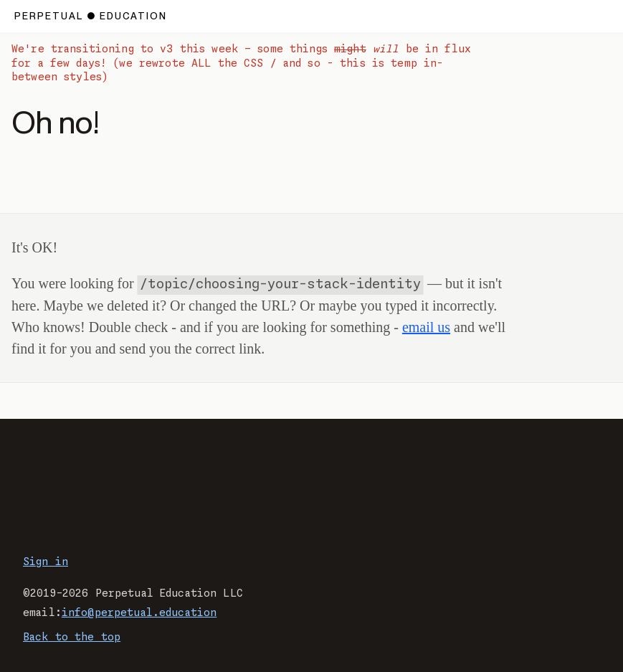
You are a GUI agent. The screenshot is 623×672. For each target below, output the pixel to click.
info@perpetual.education (139, 613)
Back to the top (72, 638)
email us (426, 327)
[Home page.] (91, 16)
